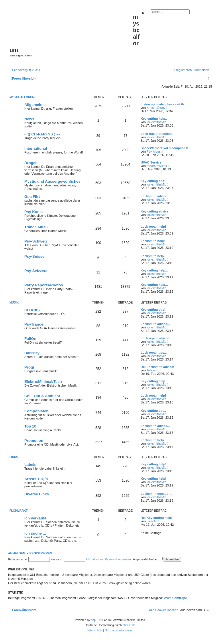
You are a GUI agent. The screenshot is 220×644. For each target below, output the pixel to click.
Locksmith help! (153, 241)
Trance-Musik (36, 227)
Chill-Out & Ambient (42, 396)
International (36, 148)
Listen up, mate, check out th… (164, 104)
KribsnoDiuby (156, 108)
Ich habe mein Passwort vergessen (109, 559)
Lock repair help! (153, 227)
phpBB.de (129, 625)
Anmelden (17, 553)
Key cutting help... (154, 270)
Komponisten (36, 411)
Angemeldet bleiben (148, 559)
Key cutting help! (153, 464)
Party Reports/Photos (44, 285)
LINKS (14, 457)
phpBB (95, 620)
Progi (29, 367)
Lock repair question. (157, 134)
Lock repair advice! (155, 338)
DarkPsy (32, 353)
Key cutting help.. (154, 119)
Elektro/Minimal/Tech (43, 382)
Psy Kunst (34, 212)
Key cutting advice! (155, 211)
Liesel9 (152, 521)
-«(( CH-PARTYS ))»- (42, 134)
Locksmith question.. (156, 494)
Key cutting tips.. (153, 411)
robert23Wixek (157, 166)
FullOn (30, 339)
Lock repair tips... (154, 352)
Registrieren (41, 553)
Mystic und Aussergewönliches (52, 181)
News (29, 119)
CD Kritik (32, 310)
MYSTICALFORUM (22, 97)
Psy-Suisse (34, 256)
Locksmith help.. (153, 256)
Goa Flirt (32, 197)
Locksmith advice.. (155, 196)
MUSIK (14, 303)
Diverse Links (37, 494)
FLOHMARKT (18, 511)
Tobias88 (153, 370)
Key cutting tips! (153, 181)
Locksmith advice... (155, 324)
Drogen (31, 163)
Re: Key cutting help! (156, 518)
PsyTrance (34, 324)
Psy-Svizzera (36, 271)
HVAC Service (151, 162)
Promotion (34, 441)
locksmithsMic (156, 122)
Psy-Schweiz (36, 241)
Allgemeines (36, 105)
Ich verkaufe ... (38, 518)
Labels (30, 465)
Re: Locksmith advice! (157, 367)
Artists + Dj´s (36, 479)
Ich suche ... (35, 533)
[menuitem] (36, 70)
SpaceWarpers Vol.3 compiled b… (166, 148)
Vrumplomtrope (175, 598)
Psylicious (154, 151)
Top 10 (30, 426)
